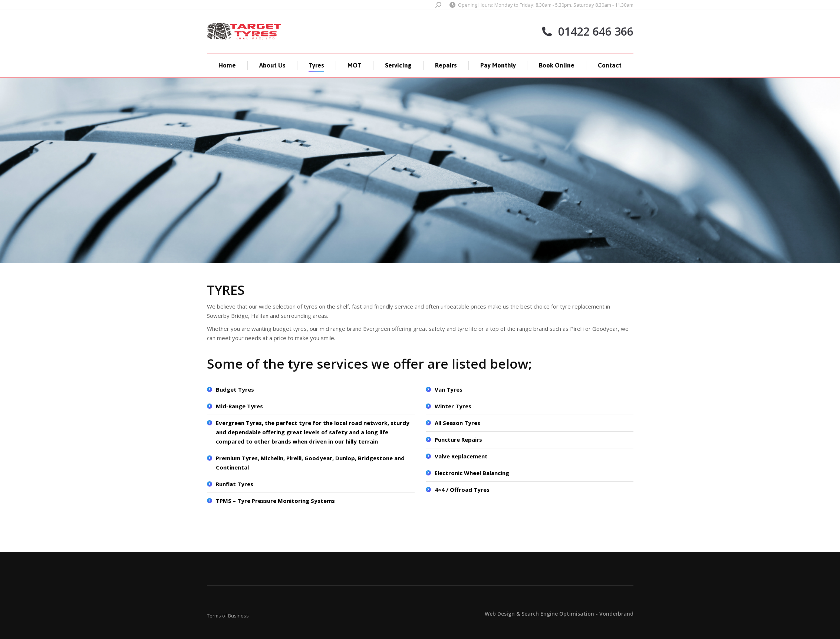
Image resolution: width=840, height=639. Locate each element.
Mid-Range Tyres (239, 406)
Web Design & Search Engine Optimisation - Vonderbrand (559, 614)
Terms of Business (228, 616)
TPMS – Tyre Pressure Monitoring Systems (275, 501)
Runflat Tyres (235, 484)
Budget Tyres (235, 389)
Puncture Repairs (458, 439)
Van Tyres (449, 389)
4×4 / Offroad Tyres (462, 490)
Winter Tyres (453, 406)
